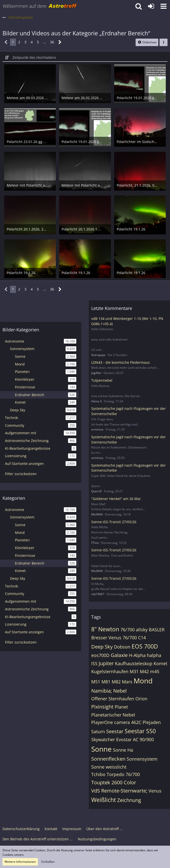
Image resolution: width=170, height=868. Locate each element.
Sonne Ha (123, 750)
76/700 (127, 630)
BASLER (157, 630)
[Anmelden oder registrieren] (151, 6)
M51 (96, 682)
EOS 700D (145, 646)
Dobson (122, 647)
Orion (141, 699)
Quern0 (96, 491)
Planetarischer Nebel (113, 715)
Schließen (48, 862)
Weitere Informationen (20, 862)
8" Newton (105, 629)
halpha (154, 655)
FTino (95, 543)
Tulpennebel (102, 380)
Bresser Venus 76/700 (114, 638)
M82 (116, 682)
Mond (143, 681)
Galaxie (119, 655)
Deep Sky (102, 647)
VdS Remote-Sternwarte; (119, 791)
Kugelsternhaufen (110, 671)
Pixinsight (102, 707)
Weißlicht (104, 800)
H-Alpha (137, 655)
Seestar (115, 731)
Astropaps (98, 355)
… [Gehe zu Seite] (44, 42)
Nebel (120, 691)
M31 (134, 671)
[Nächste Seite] (60, 42)
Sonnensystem (142, 759)
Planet (121, 707)
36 (52, 42)
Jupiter (106, 663)
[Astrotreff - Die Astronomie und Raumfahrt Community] (40, 6)
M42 (144, 671)
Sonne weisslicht (109, 767)
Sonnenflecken (108, 759)
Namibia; (102, 691)
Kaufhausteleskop (134, 663)
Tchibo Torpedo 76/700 (116, 774)
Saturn (98, 731)
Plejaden (152, 722)
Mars (127, 682)
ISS (94, 663)
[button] (164, 6)
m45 (155, 671)
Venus (155, 791)
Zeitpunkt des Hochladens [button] (34, 57)
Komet (160, 663)
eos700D (100, 655)
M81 (106, 682)
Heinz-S (97, 401)
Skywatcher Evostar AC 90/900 (123, 739)
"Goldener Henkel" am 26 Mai (116, 499)
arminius (97, 429)
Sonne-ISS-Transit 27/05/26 (114, 522)
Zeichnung (129, 800)
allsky (142, 630)
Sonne (101, 749)
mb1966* (98, 594)
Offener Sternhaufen (113, 699)
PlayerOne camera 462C (116, 722)
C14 (142, 638)
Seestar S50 (140, 731)
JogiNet (96, 373)
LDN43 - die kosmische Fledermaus (121, 362)
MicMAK (97, 514)
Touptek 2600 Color (114, 782)
